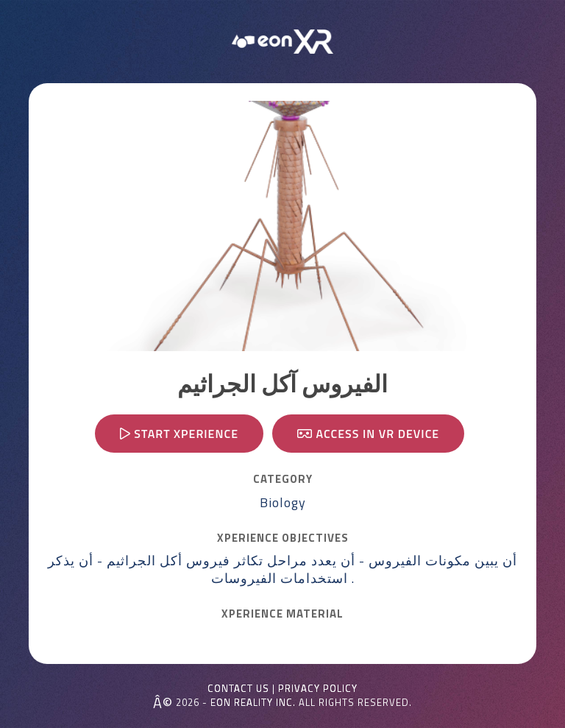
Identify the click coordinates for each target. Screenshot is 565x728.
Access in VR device (368, 434)
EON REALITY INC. (253, 702)
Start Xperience (179, 434)
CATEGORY (283, 479)
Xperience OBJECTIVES (283, 538)
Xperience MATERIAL (282, 614)
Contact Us (238, 689)
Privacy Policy (318, 689)
